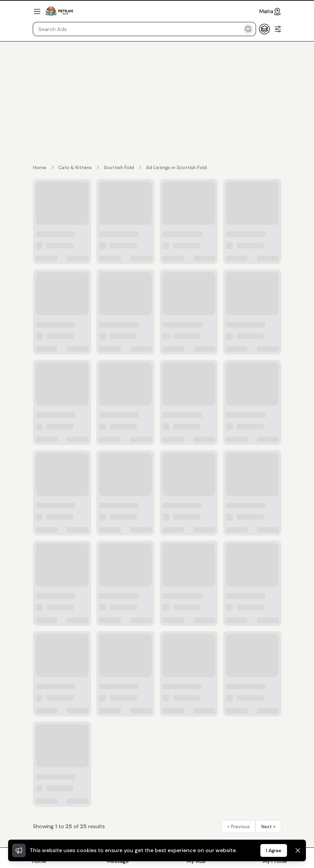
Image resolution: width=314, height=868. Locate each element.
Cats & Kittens (75, 167)
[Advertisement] (157, 92)
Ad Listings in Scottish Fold (176, 167)
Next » (268, 826)
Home (40, 167)
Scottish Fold (119, 167)
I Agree (274, 850)
